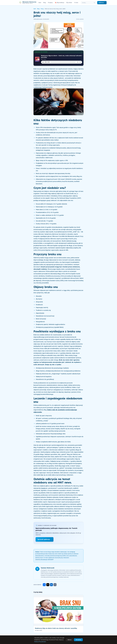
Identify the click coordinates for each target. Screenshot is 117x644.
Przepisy (50, 3)
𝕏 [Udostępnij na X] (48, 585)
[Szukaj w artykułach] (87, 3)
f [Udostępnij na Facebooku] (44, 585)
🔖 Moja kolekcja (60, 3)
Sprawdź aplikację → (45, 539)
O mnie (76, 3)
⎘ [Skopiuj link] (55, 585)
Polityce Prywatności (40, 642)
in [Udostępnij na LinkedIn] (51, 585)
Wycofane (69, 3)
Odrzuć (70, 640)
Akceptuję (78, 640)
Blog (45, 3)
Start (40, 3)
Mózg (42, 9)
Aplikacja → (102, 3)
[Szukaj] (94, 3)
